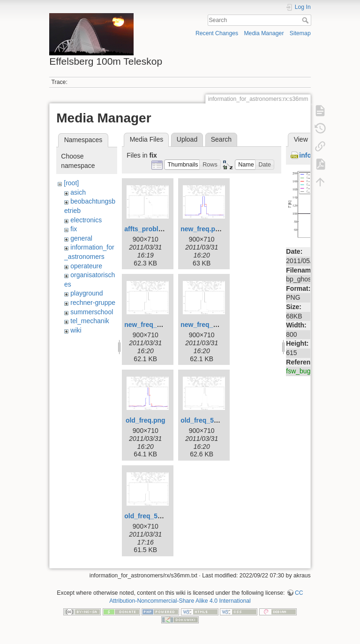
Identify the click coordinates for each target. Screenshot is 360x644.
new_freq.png (202, 229)
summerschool (92, 312)
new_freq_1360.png (155, 325)
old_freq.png (146, 420)
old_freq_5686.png (210, 420)
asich (78, 192)
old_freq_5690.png (153, 516)
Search (306, 20)
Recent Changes (217, 33)
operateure (86, 266)
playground (86, 293)
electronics (86, 220)
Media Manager (264, 33)
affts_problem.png (153, 229)
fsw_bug (298, 371)
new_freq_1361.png (211, 325)
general (81, 238)
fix (74, 229)
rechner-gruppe (93, 303)
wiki (76, 330)
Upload (187, 139)
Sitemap (300, 33)
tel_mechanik (90, 321)
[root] (71, 183)
